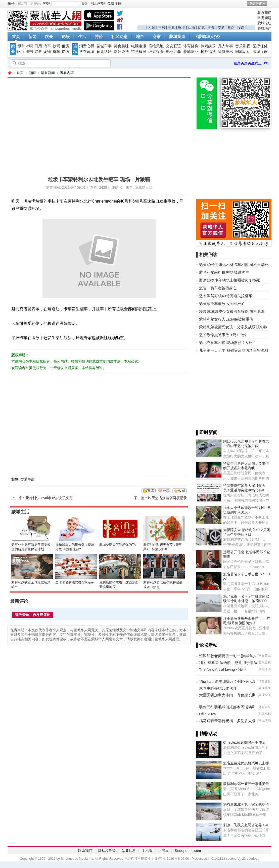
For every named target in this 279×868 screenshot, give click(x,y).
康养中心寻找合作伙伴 (218, 688)
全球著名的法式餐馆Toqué (74, 582)
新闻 (32, 37)
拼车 (56, 52)
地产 (140, 37)
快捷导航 (256, 4)
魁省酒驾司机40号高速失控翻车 (226, 296)
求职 (29, 46)
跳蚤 (49, 37)
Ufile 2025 (208, 714)
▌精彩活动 (207, 734)
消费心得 (87, 46)
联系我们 (264, 13)
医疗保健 (260, 46)
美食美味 (121, 46)
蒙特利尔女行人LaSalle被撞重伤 (226, 319)
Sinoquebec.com (188, 851)
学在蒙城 (87, 52)
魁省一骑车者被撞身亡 (218, 288)
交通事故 (28, 479)
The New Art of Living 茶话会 (223, 669)
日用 (38, 46)
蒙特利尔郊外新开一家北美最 (246, 784)
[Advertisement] (196, 18)
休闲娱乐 (208, 46)
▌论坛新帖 (207, 645)
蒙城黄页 (177, 37)
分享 (166, 491)
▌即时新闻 (207, 432)
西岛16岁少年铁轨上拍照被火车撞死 (229, 280)
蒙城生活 (20, 512)
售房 (162, 27)
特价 (99, 37)
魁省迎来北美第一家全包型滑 (246, 804)
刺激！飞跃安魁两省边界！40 (246, 825)
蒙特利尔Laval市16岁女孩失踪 (49, 498)
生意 (171, 27)
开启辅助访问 (270, 4)
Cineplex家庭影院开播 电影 (245, 742)
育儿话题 (104, 52)
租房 (152, 27)
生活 (82, 37)
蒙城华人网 (10, 73)
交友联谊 (173, 46)
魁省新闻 (48, 73)
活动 (191, 27)
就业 (181, 27)
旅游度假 (260, 52)
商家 (157, 37)
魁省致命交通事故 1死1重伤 (222, 335)
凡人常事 (225, 46)
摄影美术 (225, 52)
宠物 (47, 52)
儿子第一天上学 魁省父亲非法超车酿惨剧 (234, 350)
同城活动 (243, 52)
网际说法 (121, 52)
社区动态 (119, 37)
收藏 (182, 491)
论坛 (66, 37)
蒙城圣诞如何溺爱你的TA (118, 545)
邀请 (151, 491)
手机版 (147, 851)
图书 (29, 52)
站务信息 (129, 851)
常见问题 (264, 18)
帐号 (11, 4)
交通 (221, 27)
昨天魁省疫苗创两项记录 (167, 498)
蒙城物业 (191, 52)
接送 (241, 27)
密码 (47, 4)
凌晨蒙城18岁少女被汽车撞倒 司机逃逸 (232, 311)
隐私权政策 (107, 851)
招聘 (20, 46)
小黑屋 (163, 851)
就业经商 (173, 52)
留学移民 (139, 52)
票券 (38, 52)
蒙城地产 (264, 28)
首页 (16, 37)
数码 (56, 46)
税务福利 (208, 52)
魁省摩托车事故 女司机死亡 (222, 304)
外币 (20, 52)
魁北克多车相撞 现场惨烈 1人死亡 (228, 343)
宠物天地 (156, 46)
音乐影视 (243, 46)
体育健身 (191, 46)
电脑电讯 (139, 46)
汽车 (47, 46)
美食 (211, 27)
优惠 (201, 27)
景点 (231, 27)
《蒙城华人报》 (208, 37)
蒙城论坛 (264, 23)
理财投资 (156, 52)
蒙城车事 (104, 46)
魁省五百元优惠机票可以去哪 (246, 763)
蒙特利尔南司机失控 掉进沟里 (224, 272)
